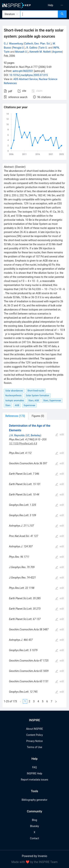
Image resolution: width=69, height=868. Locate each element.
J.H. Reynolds (17, 435)
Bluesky (34, 826)
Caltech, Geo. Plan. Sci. (37, 44)
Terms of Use (34, 747)
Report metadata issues (34, 780)
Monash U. (21, 52)
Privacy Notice (34, 741)
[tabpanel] (34, 564)
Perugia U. (19, 48)
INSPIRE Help (34, 773)
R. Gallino (32, 48)
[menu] (52, 5)
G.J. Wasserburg (13, 44)
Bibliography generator (34, 800)
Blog (35, 820)
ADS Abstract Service (26, 79)
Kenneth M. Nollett (40, 52)
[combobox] (39, 14)
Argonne (57, 52)
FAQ (34, 767)
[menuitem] (51, 5)
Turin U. (43, 48)
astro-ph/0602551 (23, 71)
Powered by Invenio (35, 856)
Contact (34, 838)
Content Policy (34, 735)
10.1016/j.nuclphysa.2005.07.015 (29, 75)
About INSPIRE (34, 729)
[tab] (15, 416)
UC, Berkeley (33, 435)
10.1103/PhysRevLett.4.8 (23, 444)
